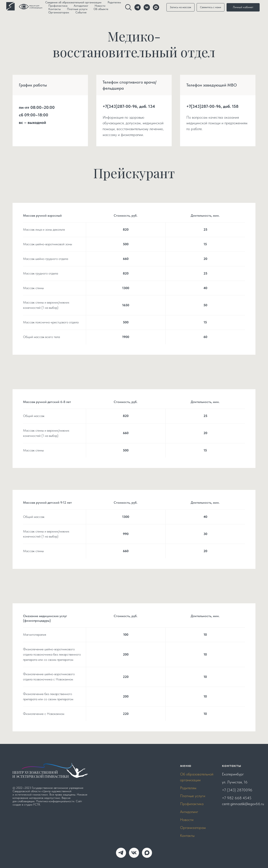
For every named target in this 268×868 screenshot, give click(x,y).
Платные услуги (77, 9)
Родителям (114, 2)
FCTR (37, 804)
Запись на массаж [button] (180, 7)
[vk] (147, 7)
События (81, 12)
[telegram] (138, 7)
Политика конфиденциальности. (55, 801)
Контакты (55, 9)
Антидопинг (81, 6)
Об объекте (101, 9)
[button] (211, 7)
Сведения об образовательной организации (73, 2)
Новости (100, 6)
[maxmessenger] (147, 853)
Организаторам (59, 12)
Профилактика (58, 6)
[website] (128, 7)
